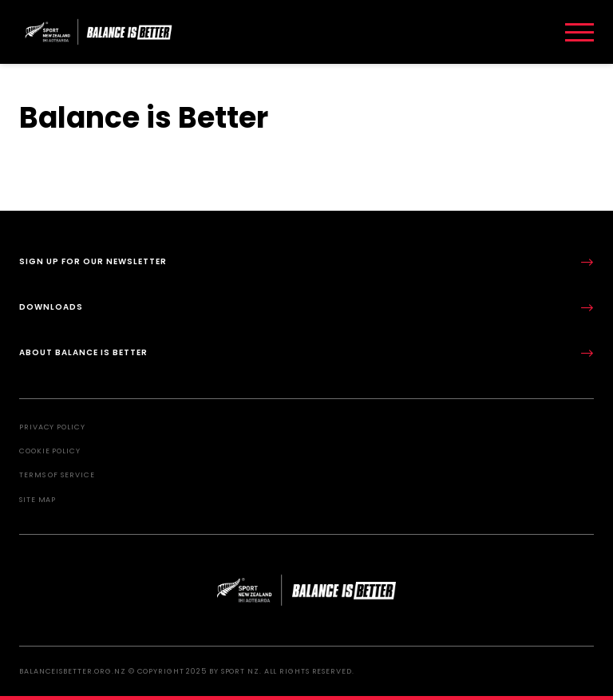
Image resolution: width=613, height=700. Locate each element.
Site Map (38, 500)
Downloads (306, 308)
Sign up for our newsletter (306, 262)
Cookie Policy (50, 451)
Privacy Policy (52, 427)
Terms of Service (57, 475)
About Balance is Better (306, 353)
